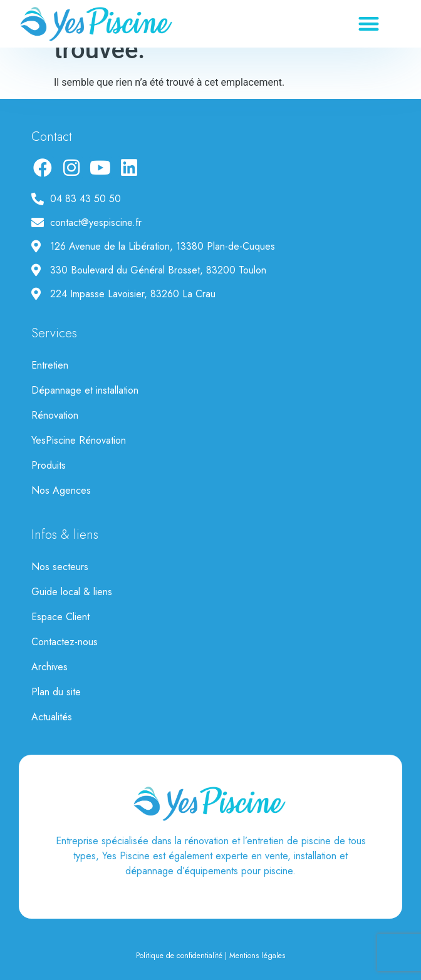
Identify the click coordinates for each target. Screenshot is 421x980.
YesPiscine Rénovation (79, 440)
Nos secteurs (60, 567)
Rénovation (55, 415)
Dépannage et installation (85, 390)
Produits (49, 465)
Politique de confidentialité (179, 956)
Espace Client (60, 617)
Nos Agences (61, 490)
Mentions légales (257, 956)
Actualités (52, 717)
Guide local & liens (72, 592)
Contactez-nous (65, 642)
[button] (369, 24)
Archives (49, 667)
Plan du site (56, 692)
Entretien (50, 365)
